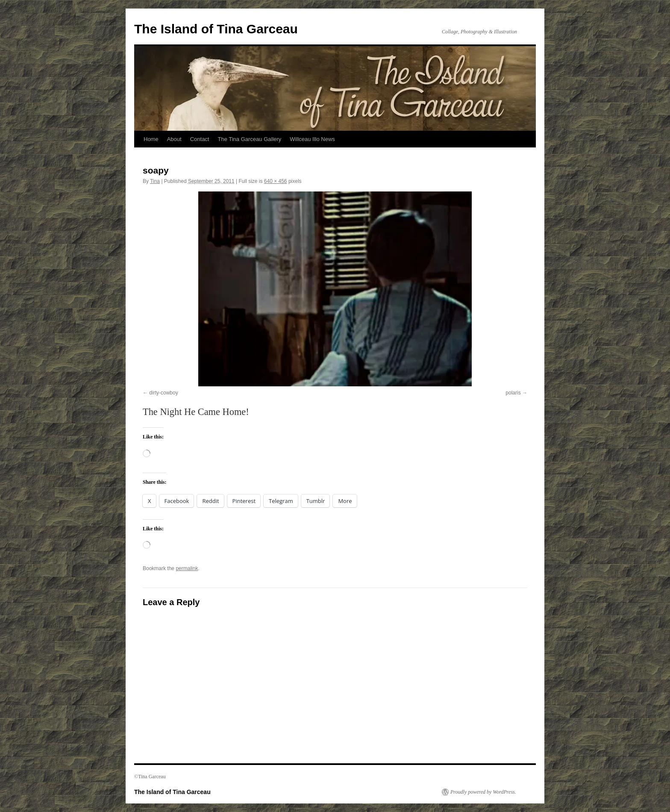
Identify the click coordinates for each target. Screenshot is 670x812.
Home (151, 139)
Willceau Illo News (312, 139)
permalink (187, 568)
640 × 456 (276, 181)
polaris (513, 393)
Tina (155, 181)
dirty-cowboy (163, 393)
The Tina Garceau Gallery (249, 139)
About (174, 139)
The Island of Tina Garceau (216, 29)
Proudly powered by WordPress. (483, 792)
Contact (200, 139)
